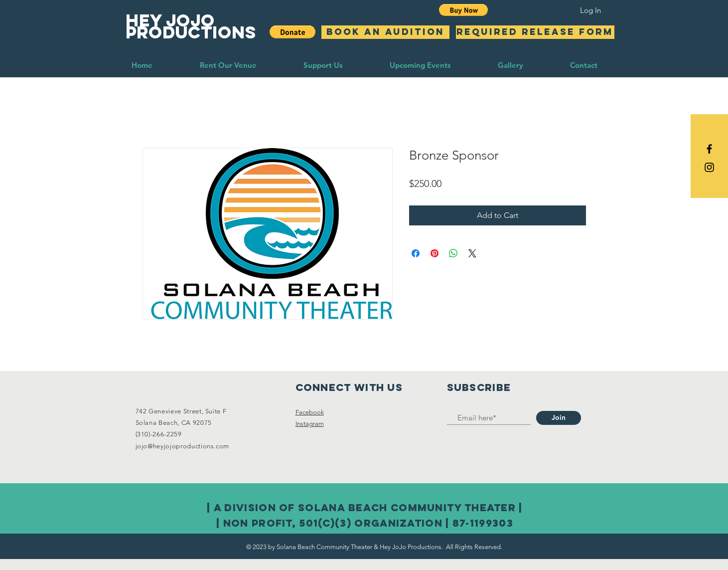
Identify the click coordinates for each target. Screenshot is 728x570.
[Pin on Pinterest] (435, 253)
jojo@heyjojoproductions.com (183, 446)
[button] (464, 10)
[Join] (559, 418)
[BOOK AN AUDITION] (385, 32)
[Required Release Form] (535, 32)
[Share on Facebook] (416, 253)
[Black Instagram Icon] (709, 167)
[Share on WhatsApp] (453, 253)
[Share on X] (472, 253)
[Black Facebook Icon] (709, 149)
